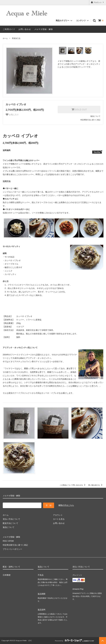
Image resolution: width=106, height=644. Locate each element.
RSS (5, 541)
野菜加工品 (16, 38)
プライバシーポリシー (12, 549)
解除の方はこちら (66, 505)
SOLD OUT (79, 109)
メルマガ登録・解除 (44, 29)
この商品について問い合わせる (73, 485)
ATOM (11, 541)
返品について (95, 116)
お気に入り (12, 115)
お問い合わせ (25, 29)
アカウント (98, 2)
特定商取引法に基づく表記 (90, 120)
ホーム (5, 38)
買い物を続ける (96, 485)
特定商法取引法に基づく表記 (15, 545)
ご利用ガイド (9, 29)
